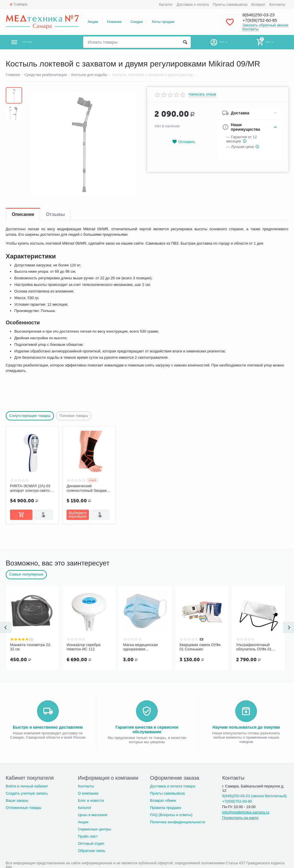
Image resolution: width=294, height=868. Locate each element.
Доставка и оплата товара (173, 786)
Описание (23, 214)
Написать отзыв (203, 94)
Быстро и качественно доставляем (48, 727)
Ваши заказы (17, 800)
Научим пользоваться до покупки (246, 727)
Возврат (258, 4)
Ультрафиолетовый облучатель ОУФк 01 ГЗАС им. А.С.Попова (255, 647)
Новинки (114, 22)
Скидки (137, 22)
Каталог (166, 4)
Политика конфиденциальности (178, 822)
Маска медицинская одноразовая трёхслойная (140, 647)
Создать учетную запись (27, 793)
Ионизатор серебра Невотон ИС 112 (83, 647)
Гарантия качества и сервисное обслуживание (147, 729)
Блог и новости (91, 800)
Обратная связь (91, 851)
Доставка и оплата (193, 4)
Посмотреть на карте (240, 818)
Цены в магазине (93, 815)
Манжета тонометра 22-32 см (31, 647)
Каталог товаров (40, 42)
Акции (93, 22)
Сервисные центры (94, 829)
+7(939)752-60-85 (263, 21)
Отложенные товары (24, 808)
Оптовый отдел (91, 843)
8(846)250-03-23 (262, 15)
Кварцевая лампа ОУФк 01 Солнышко (200, 647)
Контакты (277, 4)
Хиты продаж (163, 22)
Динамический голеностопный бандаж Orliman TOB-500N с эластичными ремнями (87, 488)
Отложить (184, 142)
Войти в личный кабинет (27, 786)
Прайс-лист (88, 836)
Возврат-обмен (163, 800)
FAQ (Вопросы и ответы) (171, 815)
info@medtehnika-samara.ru (246, 812)
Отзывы (55, 214)
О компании (88, 793)
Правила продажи (166, 808)
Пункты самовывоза (230, 4)
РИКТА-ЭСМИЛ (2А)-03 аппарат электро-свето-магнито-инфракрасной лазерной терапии (30, 488)
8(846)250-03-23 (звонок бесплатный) (254, 796)
